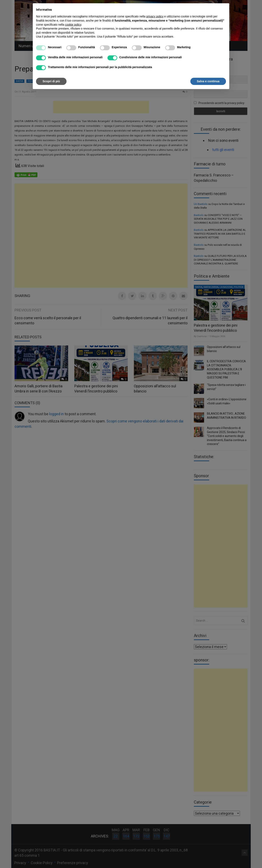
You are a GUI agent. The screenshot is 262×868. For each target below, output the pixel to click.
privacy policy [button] (155, 16)
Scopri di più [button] (51, 81)
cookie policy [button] (73, 25)
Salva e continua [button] (208, 81)
